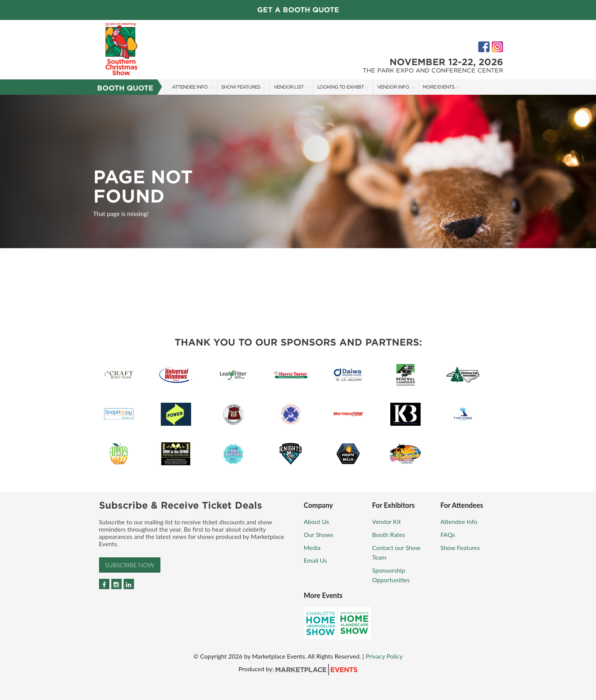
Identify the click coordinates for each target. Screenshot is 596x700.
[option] (298, 171)
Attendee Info (190, 87)
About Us (317, 521)
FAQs (448, 534)
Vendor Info (393, 87)
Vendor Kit (387, 521)
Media (312, 548)
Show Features (241, 87)
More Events (438, 87)
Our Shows (319, 534)
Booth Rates (389, 534)
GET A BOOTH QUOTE (298, 10)
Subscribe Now (130, 565)
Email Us (315, 560)
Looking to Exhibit (340, 87)
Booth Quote (125, 88)
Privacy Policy (384, 656)
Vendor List (289, 87)
